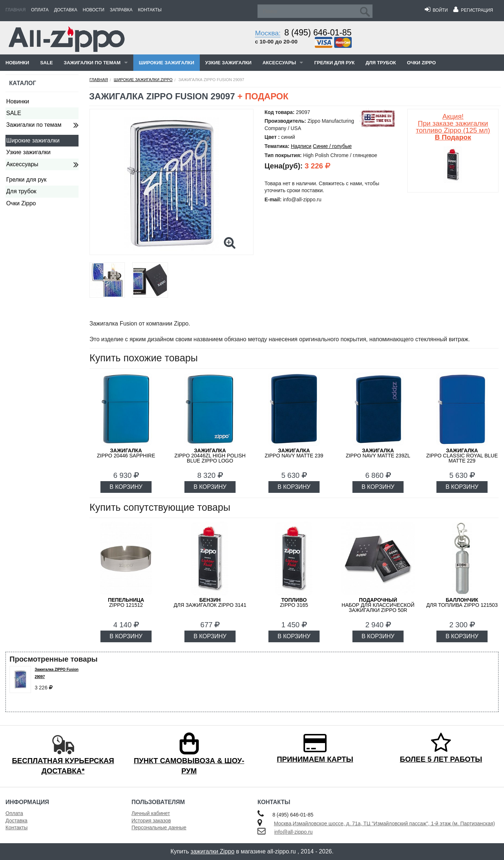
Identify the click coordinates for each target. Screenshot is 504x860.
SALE (47, 63)
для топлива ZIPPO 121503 (462, 602)
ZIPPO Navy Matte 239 (294, 453)
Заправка (121, 10)
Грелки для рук (334, 63)
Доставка (66, 10)
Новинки (17, 63)
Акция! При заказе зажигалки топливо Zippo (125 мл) (453, 127)
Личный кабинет (151, 813)
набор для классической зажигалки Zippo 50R (378, 605)
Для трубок (381, 63)
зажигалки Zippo (213, 851)
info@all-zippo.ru (293, 832)
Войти (436, 10)
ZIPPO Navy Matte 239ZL (378, 453)
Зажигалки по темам (92, 63)
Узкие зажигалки (228, 63)
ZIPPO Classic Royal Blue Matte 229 (462, 456)
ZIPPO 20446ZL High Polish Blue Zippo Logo (210, 456)
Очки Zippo (421, 63)
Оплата (40, 10)
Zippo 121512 (126, 602)
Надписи (301, 146)
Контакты (150, 10)
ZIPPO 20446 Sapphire (126, 453)
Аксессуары (279, 63)
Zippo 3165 (294, 602)
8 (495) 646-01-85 (318, 33)
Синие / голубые (332, 146)
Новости (94, 10)
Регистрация (473, 10)
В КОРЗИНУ (126, 487)
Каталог (23, 83)
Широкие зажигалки (167, 63)
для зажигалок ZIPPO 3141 (210, 602)
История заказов (151, 821)
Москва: (268, 33)
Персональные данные (159, 827)
